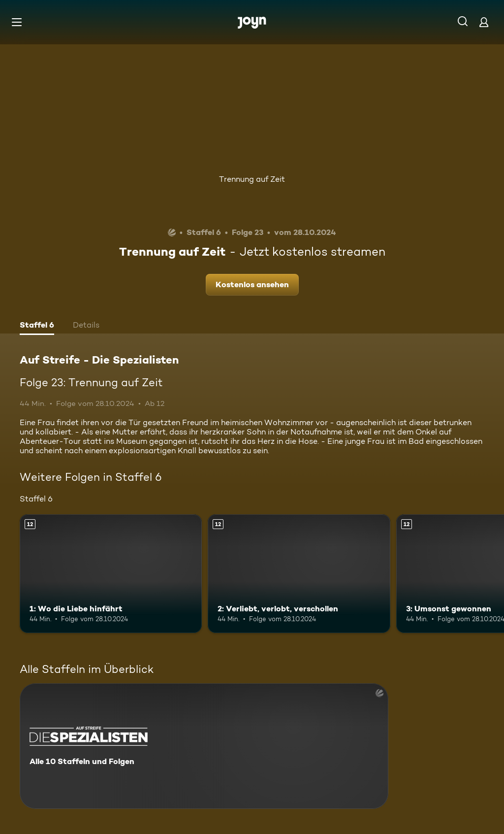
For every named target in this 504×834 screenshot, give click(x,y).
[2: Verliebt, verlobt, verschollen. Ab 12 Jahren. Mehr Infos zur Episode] (299, 574)
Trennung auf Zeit (252, 179)
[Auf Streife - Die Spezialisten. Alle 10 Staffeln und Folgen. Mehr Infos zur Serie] (204, 746)
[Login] (484, 22)
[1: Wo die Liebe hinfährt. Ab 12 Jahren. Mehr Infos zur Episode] (111, 574)
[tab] (37, 326)
